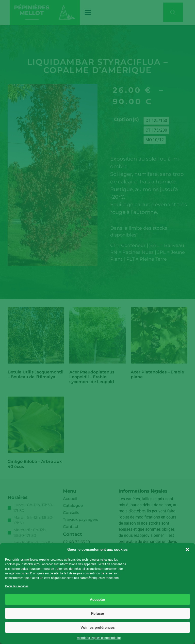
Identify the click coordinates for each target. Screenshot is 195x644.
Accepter (97, 600)
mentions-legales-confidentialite (99, 638)
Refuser (98, 614)
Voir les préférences (98, 627)
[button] (187, 549)
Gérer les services (17, 586)
